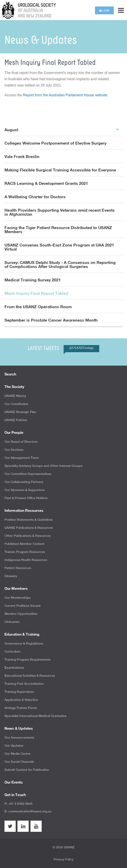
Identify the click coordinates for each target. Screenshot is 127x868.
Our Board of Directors (21, 442)
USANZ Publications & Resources (29, 528)
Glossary (11, 576)
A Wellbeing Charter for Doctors (35, 197)
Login (104, 11)
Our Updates (14, 746)
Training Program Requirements (27, 659)
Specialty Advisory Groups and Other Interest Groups (43, 466)
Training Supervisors (19, 692)
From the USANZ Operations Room (38, 307)
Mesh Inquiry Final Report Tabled (36, 293)
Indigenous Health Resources (26, 560)
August (62, 129)
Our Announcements (19, 737)
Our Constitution (16, 404)
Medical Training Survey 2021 (33, 280)
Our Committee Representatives (28, 474)
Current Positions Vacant (23, 606)
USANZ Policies (16, 420)
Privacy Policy (63, 859)
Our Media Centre (17, 754)
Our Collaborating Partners (24, 482)
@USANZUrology (81, 348)
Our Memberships (17, 598)
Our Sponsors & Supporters (25, 490)
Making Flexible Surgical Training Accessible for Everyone (60, 170)
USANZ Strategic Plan (20, 412)
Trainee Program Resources (25, 552)
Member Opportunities (21, 614)
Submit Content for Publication (27, 770)
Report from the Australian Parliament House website (65, 95)
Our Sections (14, 450)
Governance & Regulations (24, 643)
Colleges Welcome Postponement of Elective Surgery (55, 143)
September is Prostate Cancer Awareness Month (51, 320)
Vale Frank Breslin (22, 156)
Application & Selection (21, 700)
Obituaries (12, 622)
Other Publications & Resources (28, 536)
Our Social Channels (19, 762)
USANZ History (15, 396)
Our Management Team (22, 458)
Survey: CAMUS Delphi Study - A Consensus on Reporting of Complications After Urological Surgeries (60, 264)
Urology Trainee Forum (21, 708)
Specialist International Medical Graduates (35, 716)
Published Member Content (24, 544)
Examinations (14, 668)
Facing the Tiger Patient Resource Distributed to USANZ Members (58, 230)
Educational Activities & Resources (30, 676)
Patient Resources (18, 568)
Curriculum (12, 651)
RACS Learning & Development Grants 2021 (46, 183)
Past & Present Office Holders (26, 498)
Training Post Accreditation (24, 684)
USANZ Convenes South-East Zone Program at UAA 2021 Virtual (59, 247)
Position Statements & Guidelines (29, 520)
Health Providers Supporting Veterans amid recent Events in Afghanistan (60, 212)
